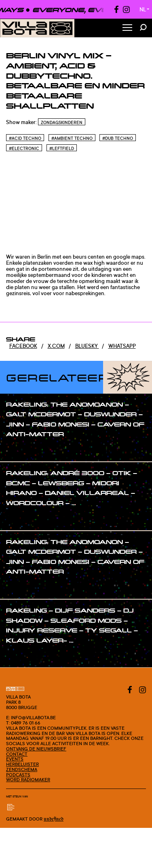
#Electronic (24, 148)
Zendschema (22, 769)
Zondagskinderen (62, 122)
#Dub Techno (118, 138)
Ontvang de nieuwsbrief (36, 749)
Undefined (54, 819)
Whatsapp (122, 346)
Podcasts (18, 775)
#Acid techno (25, 138)
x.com (56, 346)
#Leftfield (62, 148)
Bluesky (87, 346)
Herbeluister (22, 764)
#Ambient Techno (72, 138)
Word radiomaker (28, 780)
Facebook (23, 346)
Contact (17, 754)
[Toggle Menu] (127, 28)
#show (23, 450)
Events (15, 759)
